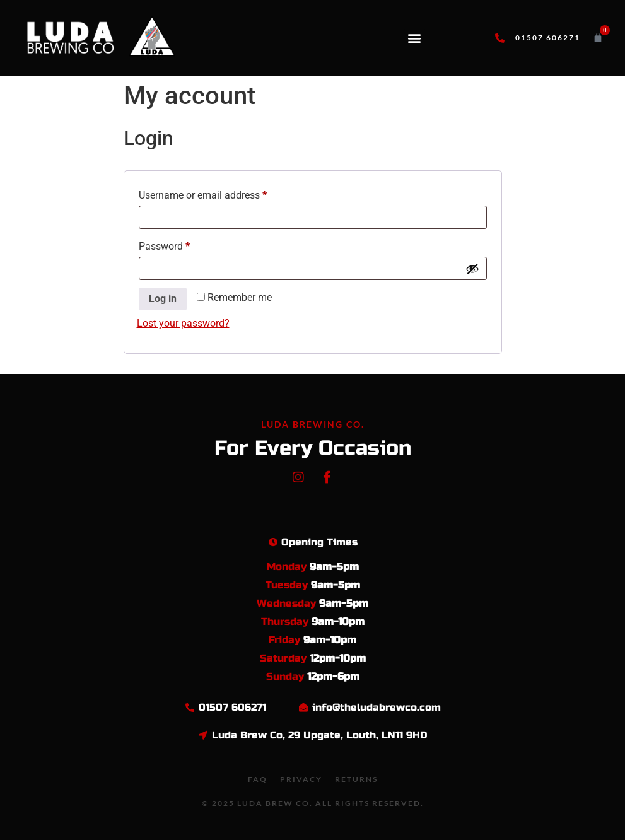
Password (184, 244)
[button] (415, 38)
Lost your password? (183, 323)
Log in (163, 299)
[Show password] (472, 269)
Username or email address (222, 193)
